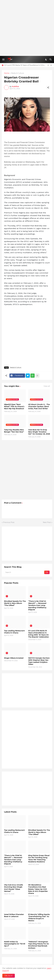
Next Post (47, 522)
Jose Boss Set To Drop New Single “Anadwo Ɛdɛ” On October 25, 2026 (39, 432)
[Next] (51, 65)
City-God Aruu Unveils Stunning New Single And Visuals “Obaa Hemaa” (13, 888)
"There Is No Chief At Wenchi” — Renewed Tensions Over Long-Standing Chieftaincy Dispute (37, 605)
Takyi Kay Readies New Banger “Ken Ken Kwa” (14, 431)
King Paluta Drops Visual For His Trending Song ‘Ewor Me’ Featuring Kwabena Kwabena (39, 859)
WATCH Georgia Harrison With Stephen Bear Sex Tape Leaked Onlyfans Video (39, 661)
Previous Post (9, 522)
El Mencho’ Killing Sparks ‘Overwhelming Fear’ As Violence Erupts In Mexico (39, 918)
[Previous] (48, 65)
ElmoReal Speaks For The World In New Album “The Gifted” (15, 603)
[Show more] (37, 376)
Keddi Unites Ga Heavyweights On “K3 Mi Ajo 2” (15, 944)
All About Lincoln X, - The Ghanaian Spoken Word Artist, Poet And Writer (39, 406)
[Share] (48, 88)
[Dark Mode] (46, 59)
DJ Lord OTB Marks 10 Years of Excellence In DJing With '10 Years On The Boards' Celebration (25, 65)
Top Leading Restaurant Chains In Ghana (14, 632)
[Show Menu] (3, 59)
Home (7, 73)
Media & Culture (17, 73)
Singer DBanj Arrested (14, 658)
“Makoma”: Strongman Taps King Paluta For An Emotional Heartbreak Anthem (39, 945)
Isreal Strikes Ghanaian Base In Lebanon (14, 915)
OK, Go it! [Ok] (9, 976)
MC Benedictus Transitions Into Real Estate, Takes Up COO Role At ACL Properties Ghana (38, 889)
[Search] (51, 59)
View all (47, 386)
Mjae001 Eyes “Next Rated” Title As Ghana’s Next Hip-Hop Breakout (14, 406)
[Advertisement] (27, 28)
